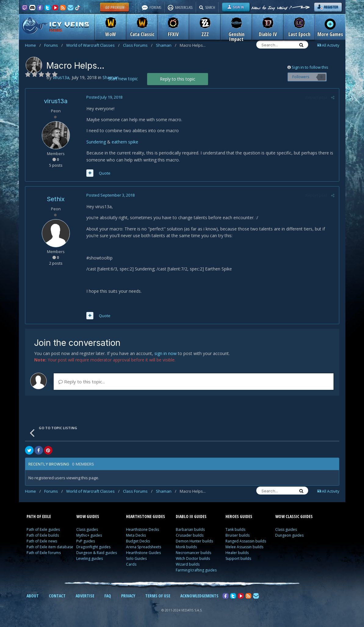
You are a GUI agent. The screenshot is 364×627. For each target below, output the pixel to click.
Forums (54, 45)
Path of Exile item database (50, 547)
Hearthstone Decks (142, 529)
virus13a (56, 101)
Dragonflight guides (93, 547)
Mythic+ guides (89, 535)
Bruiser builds (238, 535)
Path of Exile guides (43, 529)
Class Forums (138, 45)
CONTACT (57, 596)
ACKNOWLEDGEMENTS (199, 596)
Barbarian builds (190, 529)
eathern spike (125, 142)
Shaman (166, 45)
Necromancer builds (193, 553)
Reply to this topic (178, 79)
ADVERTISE (85, 596)
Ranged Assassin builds (246, 541)
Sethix (56, 199)
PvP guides (86, 541)
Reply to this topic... (82, 382)
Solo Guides (136, 558)
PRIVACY (128, 596)
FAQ (108, 596)
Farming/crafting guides (196, 570)
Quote (105, 173)
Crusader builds (190, 535)
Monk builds (186, 547)
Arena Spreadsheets (144, 547)
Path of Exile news (42, 541)
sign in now (166, 353)
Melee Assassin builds (244, 547)
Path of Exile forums (44, 553)
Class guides (87, 529)
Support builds (238, 558)
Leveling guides (90, 558)
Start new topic (123, 79)
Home (33, 45)
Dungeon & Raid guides (97, 553)
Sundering (96, 142)
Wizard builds (188, 564)
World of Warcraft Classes (93, 45)
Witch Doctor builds (193, 558)
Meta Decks (136, 535)
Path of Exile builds (43, 535)
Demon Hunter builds (194, 541)
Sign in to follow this (310, 67)
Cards (131, 564)
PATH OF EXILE (39, 516)
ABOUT (33, 596)
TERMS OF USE (158, 596)
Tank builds (235, 529)
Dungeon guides (289, 535)
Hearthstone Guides (143, 553)
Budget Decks (138, 541)
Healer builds (237, 553)
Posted (104, 97)
